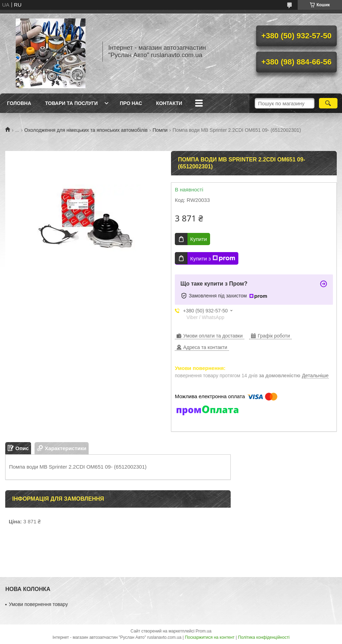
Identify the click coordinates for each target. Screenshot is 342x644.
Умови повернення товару (38, 604)
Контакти (169, 103)
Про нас (131, 103)
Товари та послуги (71, 103)
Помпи (160, 130)
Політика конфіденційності (264, 637)
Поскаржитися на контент (210, 637)
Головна (19, 103)
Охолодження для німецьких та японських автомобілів (86, 130)
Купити (199, 239)
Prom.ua (204, 631)
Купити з (213, 258)
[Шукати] (328, 103)
